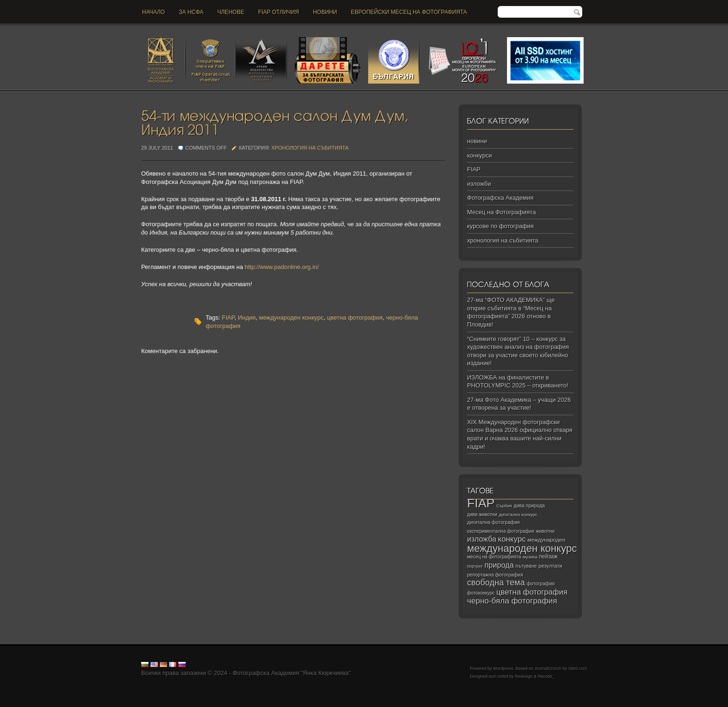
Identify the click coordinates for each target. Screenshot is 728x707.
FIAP (228, 317)
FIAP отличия (279, 12)
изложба (482, 539)
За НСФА (191, 12)
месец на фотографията (494, 557)
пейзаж (548, 556)
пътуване (526, 566)
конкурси (479, 155)
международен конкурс (291, 317)
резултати (550, 566)
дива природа (529, 505)
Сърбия (504, 506)
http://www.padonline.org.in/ (282, 267)
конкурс (512, 539)
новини (325, 12)
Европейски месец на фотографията (409, 12)
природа (499, 565)
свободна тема (496, 583)
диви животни (482, 514)
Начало (153, 12)
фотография (541, 583)
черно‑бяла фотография (512, 601)
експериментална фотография (501, 531)
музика (530, 557)
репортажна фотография (495, 575)
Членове (231, 12)
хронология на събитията (310, 148)
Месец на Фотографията (501, 212)
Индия (247, 317)
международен (546, 540)
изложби (479, 184)
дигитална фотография (494, 522)
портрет (475, 566)
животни (545, 531)
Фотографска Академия (500, 198)
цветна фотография (355, 317)
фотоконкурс (481, 593)
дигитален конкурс (518, 514)
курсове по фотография (500, 226)
